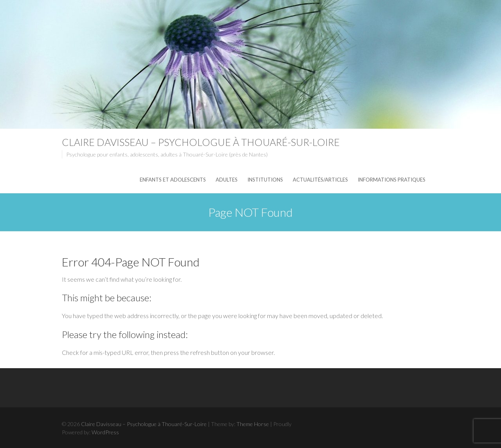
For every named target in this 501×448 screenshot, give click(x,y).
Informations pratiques (392, 180)
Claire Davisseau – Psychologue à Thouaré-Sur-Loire (201, 142)
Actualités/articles (320, 180)
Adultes (227, 180)
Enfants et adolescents (173, 180)
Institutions (265, 180)
